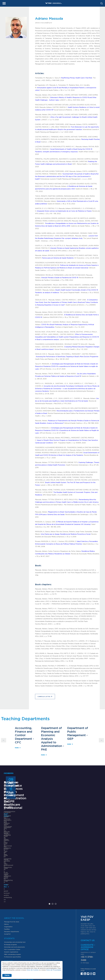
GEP (70, 739)
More (17, 748)
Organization (8, 875)
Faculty (8, 910)
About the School (14, 867)
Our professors (9, 913)
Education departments (12, 880)
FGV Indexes (8, 939)
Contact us (88, 889)
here (87, 911)
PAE (44, 749)
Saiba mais (42, 840)
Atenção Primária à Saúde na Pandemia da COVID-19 (60, 278)
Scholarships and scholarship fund (15, 890)
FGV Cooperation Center (12, 898)
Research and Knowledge (19, 928)
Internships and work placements (14, 895)
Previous (4, 740)
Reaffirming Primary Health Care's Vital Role (77, 78)
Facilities (7, 878)
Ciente (7, 975)
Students (9, 887)
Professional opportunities (12, 905)
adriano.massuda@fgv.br (44, 23)
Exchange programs (10, 893)
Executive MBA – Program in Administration (17, 815)
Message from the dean (12, 870)
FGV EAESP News (13, 944)
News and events (9, 947)
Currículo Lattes (43, 697)
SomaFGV (7, 882)
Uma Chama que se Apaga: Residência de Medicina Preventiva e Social (66, 534)
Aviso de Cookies (33, 970)
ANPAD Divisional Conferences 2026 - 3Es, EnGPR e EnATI (52, 816)
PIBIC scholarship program (12, 903)
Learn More (8, 848)
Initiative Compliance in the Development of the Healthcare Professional (87, 818)
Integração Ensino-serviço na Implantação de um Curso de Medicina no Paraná (64, 211)
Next (101, 740)
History (6, 873)
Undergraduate (9, 921)
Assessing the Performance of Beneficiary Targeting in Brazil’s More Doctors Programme (67, 357)
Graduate (7, 924)
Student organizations (11, 900)
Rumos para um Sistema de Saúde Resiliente (58, 258)
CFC (18, 742)
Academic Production (11, 937)
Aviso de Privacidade (54, 970)
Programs (10, 918)
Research (7, 932)
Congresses (8, 934)
